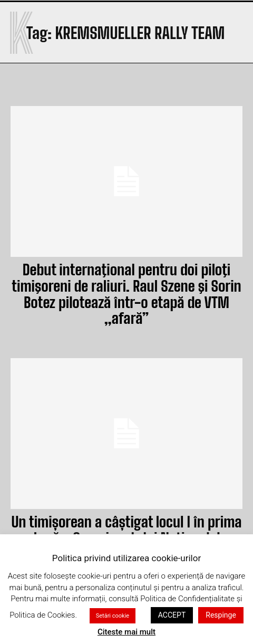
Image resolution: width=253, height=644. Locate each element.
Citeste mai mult (126, 632)
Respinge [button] (221, 615)
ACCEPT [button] (172, 615)
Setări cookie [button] (113, 616)
